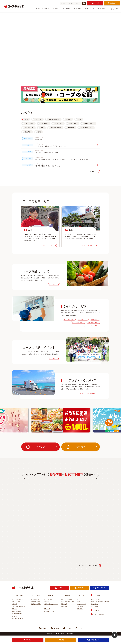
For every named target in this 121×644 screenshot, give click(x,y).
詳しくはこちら (50, 245)
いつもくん (47, 606)
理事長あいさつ (16, 602)
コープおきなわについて (42, 9)
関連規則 (14, 609)
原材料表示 (64, 604)
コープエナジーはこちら (92, 325)
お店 (79, 119)
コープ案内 (44, 123)
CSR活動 (14, 616)
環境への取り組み (35, 602)
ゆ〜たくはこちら (69, 319)
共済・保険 (73, 123)
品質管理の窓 (29, 128)
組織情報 (14, 604)
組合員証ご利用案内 (36, 604)
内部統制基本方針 (17, 611)
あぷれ (69, 119)
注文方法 (46, 602)
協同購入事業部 (89, 123)
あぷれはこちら (83, 319)
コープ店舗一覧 (35, 599)
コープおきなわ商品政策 (67, 602)
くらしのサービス (90, 9)
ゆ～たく (79, 599)
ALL (26, 119)
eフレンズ (38, 119)
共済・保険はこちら (93, 322)
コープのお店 (56, 9)
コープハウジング (81, 604)
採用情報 (83, 393)
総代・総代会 (95, 604)
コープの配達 (67, 9)
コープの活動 (102, 9)
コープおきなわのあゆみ (19, 606)
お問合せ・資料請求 (98, 614)
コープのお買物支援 (49, 599)
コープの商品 (78, 9)
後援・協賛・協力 (87, 128)
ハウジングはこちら (78, 322)
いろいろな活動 (95, 599)
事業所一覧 (47, 609)
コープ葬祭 (80, 606)
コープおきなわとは (17, 599)
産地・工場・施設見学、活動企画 (100, 602)
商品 (42, 128)
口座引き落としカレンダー (51, 604)
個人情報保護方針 (17, 614)
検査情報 (28, 132)
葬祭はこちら (95, 319)
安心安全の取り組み (66, 599)
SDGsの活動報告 (54, 119)
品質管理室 (64, 606)
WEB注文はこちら (49, 611)
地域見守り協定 (56, 128)
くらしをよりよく (96, 606)
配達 (39, 132)
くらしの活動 (29, 123)
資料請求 (82, 447)
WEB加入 (41, 447)
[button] (57, 436)
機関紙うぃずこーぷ (17, 619)
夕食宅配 (71, 128)
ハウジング (59, 123)
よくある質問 (113, 9)
